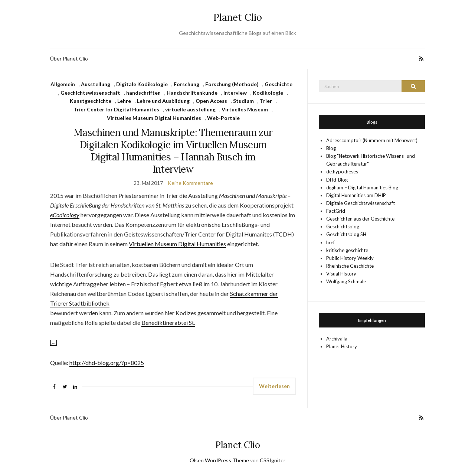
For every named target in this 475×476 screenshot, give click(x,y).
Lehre (124, 101)
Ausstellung (96, 84)
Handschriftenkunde (192, 93)
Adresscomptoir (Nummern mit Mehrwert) (372, 140)
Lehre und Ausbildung (163, 101)
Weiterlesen (274, 386)
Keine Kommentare (190, 183)
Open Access (211, 101)
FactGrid (336, 211)
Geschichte (279, 84)
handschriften (143, 93)
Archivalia (337, 339)
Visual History (341, 274)
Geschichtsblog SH (346, 234)
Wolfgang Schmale (346, 281)
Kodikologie (268, 93)
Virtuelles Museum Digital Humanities (154, 118)
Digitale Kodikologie (142, 84)
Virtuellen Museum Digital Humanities (177, 244)
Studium (243, 101)
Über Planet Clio (69, 58)
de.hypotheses (342, 172)
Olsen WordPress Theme (219, 460)
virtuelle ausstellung (190, 109)
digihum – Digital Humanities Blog (362, 188)
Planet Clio (238, 17)
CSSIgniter (273, 460)
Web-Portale (223, 118)
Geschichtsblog (343, 226)
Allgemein (63, 84)
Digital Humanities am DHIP (356, 195)
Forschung (186, 84)
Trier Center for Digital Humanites (116, 109)
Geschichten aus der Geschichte (360, 219)
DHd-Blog (337, 180)
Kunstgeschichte (91, 101)
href (330, 242)
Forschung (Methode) (232, 84)
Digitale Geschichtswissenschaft (361, 203)
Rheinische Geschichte (350, 266)
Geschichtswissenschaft (90, 93)
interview (235, 93)
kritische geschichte (347, 250)
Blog (331, 148)
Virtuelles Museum (245, 109)
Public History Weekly (350, 258)
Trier (266, 101)
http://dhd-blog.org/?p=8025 (107, 363)
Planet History (342, 346)
